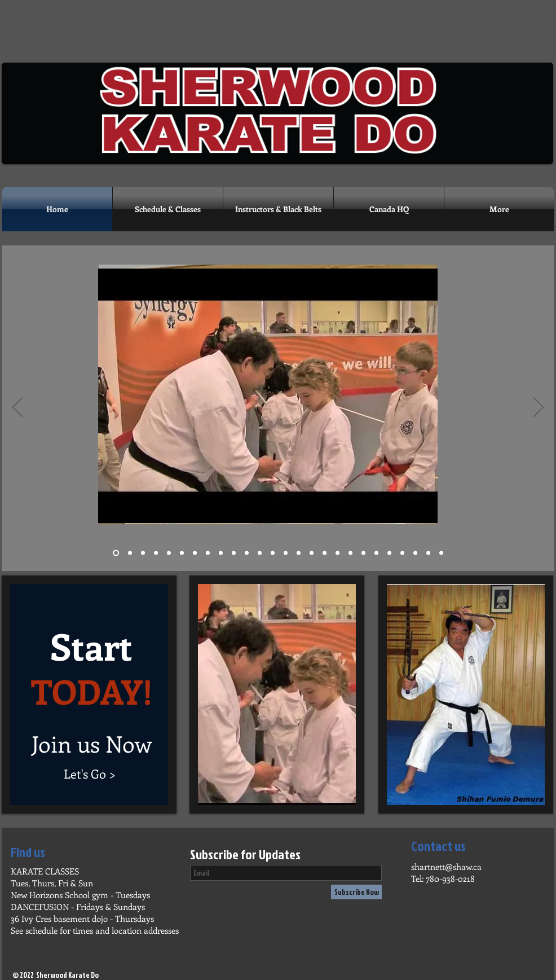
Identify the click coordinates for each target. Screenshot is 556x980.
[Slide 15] (299, 553)
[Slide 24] (402, 553)
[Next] (539, 408)
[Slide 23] (389, 553)
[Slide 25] (415, 553)
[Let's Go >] (89, 774)
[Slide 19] (350, 553)
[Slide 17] (325, 553)
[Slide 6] (182, 553)
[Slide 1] (116, 553)
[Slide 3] (143, 553)
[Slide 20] (363, 553)
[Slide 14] (286, 553)
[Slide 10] (234, 553)
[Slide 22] (376, 553)
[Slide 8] (208, 553)
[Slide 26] (441, 553)
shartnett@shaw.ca (446, 867)
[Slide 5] (169, 553)
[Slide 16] (312, 553)
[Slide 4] (156, 553)
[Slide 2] (130, 553)
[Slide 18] (337, 553)
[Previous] (17, 408)
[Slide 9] (221, 553)
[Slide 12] (260, 553)
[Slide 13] (273, 553)
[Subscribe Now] (356, 892)
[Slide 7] (195, 553)
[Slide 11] (247, 553)
